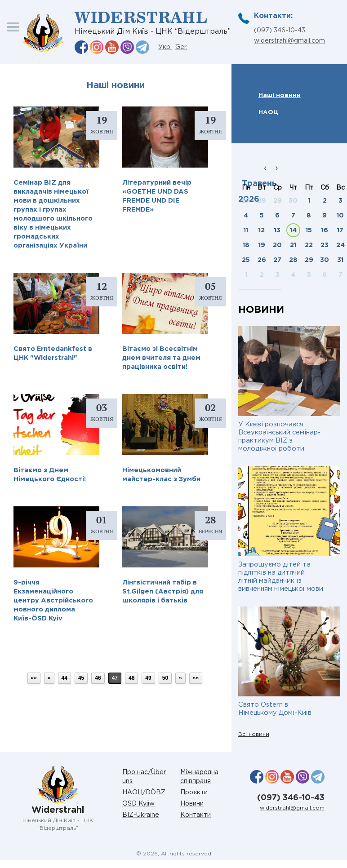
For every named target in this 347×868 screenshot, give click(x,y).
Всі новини (254, 734)
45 (81, 678)
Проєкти (194, 793)
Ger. (181, 47)
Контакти (196, 815)
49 (148, 678)
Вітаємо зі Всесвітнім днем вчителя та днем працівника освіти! (161, 358)
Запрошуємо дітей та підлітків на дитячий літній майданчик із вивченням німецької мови (281, 577)
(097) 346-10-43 (280, 31)
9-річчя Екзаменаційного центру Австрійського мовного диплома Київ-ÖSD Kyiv (53, 600)
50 (165, 678)
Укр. (165, 47)
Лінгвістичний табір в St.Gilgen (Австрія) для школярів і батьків (163, 591)
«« (34, 678)
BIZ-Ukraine (141, 815)
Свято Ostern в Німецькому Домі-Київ (275, 709)
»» (196, 678)
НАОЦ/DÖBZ (144, 793)
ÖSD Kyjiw (138, 804)
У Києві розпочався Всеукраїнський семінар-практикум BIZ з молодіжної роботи (279, 436)
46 (98, 678)
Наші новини (280, 95)
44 (65, 678)
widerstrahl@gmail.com (289, 41)
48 (131, 678)
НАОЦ (268, 112)
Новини (192, 804)
